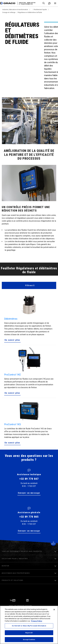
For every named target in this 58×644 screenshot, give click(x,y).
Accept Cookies (29, 640)
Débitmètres (11, 319)
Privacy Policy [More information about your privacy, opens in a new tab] (37, 621)
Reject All (29, 633)
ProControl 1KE (12, 375)
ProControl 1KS (12, 424)
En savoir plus (12, 340)
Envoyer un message (29, 493)
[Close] (54, 610)
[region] (29, 625)
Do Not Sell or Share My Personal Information (29, 626)
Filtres (30, 285)
